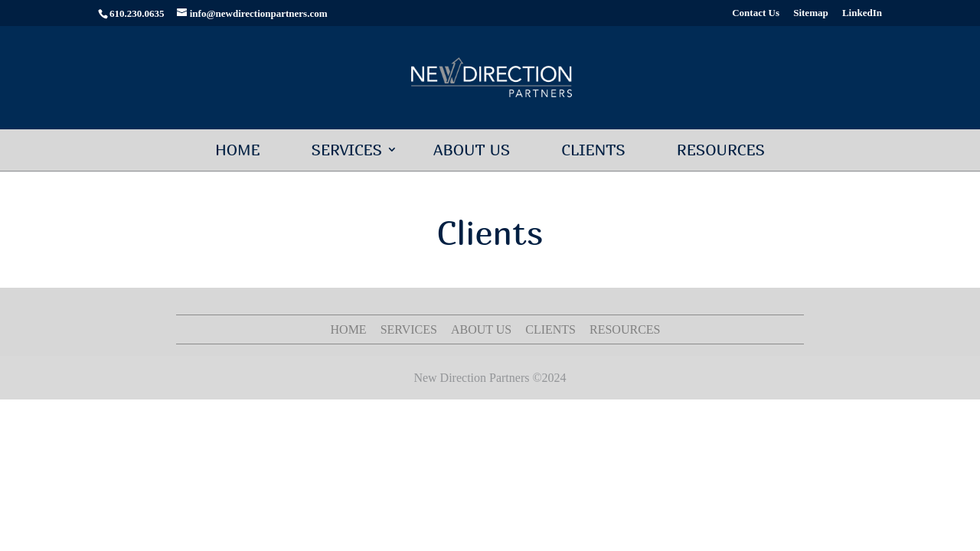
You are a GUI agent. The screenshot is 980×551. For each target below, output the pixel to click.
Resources (721, 150)
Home (238, 150)
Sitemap (811, 13)
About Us (472, 150)
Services (346, 150)
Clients (593, 150)
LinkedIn (862, 13)
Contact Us (756, 13)
